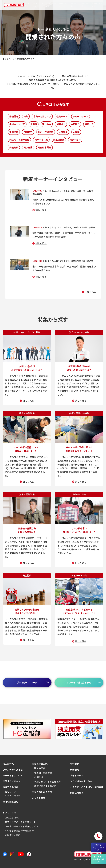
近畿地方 (89, 124)
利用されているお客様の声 (47, 782)
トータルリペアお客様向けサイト (22, 826)
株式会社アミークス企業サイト (20, 822)
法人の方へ (27, 5)
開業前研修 (40, 768)
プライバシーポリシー (81, 781)
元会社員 (63, 132)
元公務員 (14, 147)
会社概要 (75, 764)
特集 (26, 116)
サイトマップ (77, 775)
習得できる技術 (74, 5)
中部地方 (75, 124)
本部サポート (41, 777)
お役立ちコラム (13, 817)
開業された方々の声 (97, 5)
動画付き (14, 116)
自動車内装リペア (42, 116)
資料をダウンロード (33, 682)
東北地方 (47, 124)
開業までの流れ (85, 5)
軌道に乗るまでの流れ (45, 786)
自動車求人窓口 (13, 835)
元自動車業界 (44, 147)
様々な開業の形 (10, 802)
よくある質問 (39, 798)
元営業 (76, 132)
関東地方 (61, 124)
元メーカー (75, 140)
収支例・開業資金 (43, 773)
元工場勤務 (59, 140)
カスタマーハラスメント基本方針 (87, 787)
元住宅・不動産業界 (19, 140)
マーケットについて (51, 5)
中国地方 (14, 132)
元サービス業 (41, 140)
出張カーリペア (17, 124)
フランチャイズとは (38, 5)
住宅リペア (62, 116)
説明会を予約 (84, 682)
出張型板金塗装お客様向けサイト (22, 831)
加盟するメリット (63, 5)
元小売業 (28, 147)
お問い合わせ (77, 793)
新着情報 (75, 770)
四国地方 (28, 132)
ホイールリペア (81, 116)
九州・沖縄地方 (46, 132)
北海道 (34, 124)
